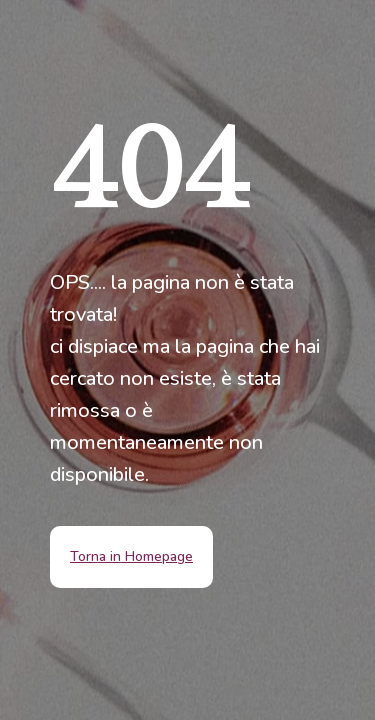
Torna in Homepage (131, 556)
